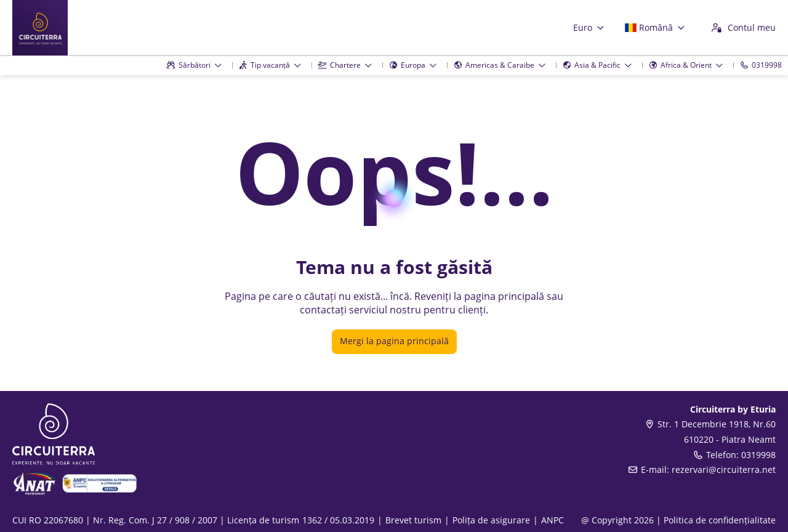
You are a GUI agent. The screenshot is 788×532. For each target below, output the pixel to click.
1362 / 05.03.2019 (338, 520)
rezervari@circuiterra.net (724, 470)
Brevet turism (413, 520)
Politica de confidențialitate (720, 520)
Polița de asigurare (491, 520)
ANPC (553, 520)
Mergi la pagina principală (394, 341)
